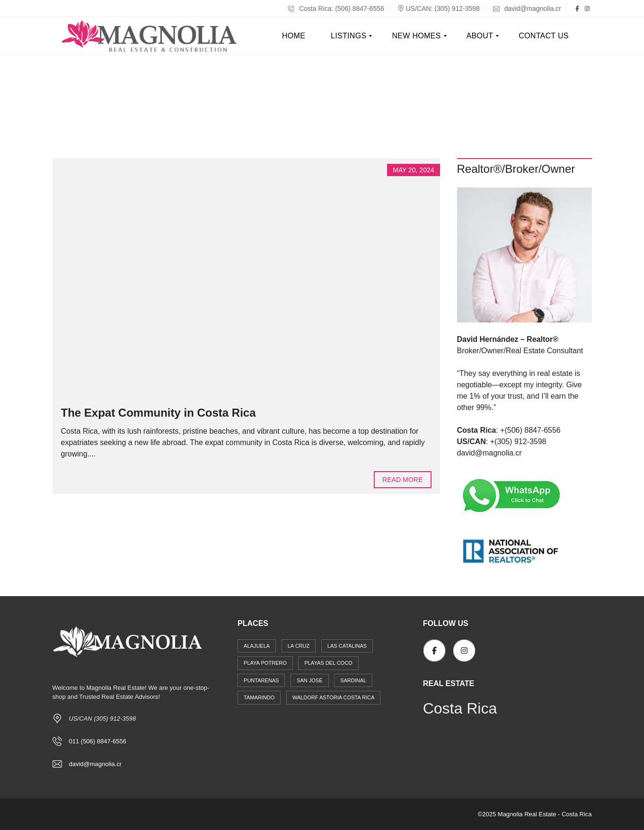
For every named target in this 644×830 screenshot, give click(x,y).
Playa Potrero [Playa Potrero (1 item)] (265, 663)
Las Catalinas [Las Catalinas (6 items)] (347, 646)
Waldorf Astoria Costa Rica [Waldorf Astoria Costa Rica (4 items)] (333, 697)
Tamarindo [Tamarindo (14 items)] (259, 697)
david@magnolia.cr (527, 9)
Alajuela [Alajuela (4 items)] (257, 646)
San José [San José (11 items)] (309, 680)
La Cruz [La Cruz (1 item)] (299, 646)
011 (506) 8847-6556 (98, 741)
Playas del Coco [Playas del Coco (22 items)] (328, 663)
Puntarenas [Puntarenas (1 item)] (261, 680)
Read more (403, 480)
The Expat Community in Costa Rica (159, 413)
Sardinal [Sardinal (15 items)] (353, 680)
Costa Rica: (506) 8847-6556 (336, 9)
